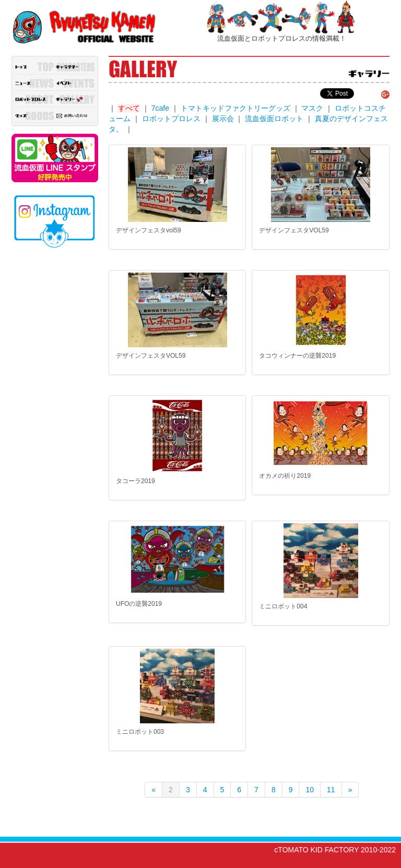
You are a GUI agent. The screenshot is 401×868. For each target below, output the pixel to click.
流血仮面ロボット (274, 119)
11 (331, 790)
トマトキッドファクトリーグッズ (235, 108)
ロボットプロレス (171, 119)
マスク (312, 108)
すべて (129, 108)
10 (310, 790)
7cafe (160, 108)
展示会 (223, 119)
